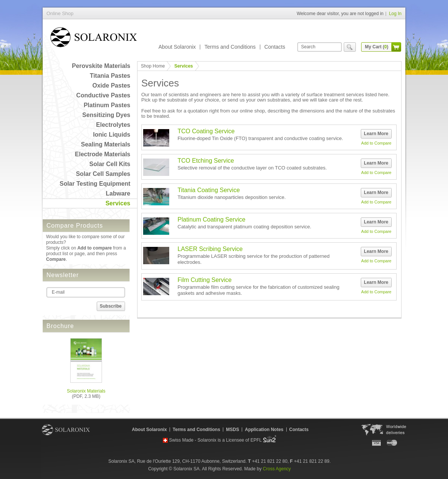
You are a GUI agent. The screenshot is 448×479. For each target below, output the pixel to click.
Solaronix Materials (86, 391)
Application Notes (264, 430)
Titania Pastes (110, 76)
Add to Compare (376, 143)
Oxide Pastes (112, 85)
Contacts (275, 47)
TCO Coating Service (206, 131)
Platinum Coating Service (212, 219)
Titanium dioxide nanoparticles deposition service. (232, 197)
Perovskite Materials (101, 66)
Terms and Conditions (230, 47)
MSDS (232, 430)
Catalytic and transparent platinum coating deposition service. (244, 227)
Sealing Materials (106, 144)
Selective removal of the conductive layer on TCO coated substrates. (252, 168)
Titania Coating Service (209, 190)
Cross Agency (277, 469)
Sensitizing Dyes (106, 115)
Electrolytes (113, 125)
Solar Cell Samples (103, 174)
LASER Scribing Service (210, 249)
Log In (395, 14)
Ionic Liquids (112, 135)
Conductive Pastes (103, 95)
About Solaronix (177, 47)
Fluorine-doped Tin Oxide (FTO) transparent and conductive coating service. (260, 138)
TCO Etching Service (206, 161)
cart (396, 47)
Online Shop (94, 39)
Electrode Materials (103, 154)
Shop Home (153, 66)
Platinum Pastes (107, 105)
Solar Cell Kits (110, 164)
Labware (118, 193)
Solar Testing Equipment (95, 184)
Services (118, 203)
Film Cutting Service (205, 280)
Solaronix (66, 430)
